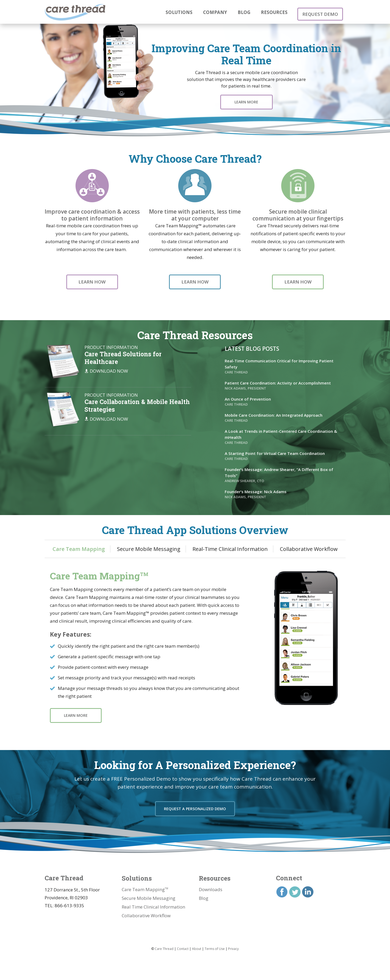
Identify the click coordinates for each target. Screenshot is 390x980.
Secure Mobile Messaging (149, 544)
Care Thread (164, 944)
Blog (244, 12)
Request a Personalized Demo (195, 807)
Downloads (211, 885)
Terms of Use (215, 944)
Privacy (233, 944)
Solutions (179, 12)
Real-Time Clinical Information (230, 544)
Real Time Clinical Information (153, 902)
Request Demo (322, 12)
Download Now (109, 367)
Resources (274, 12)
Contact (183, 944)
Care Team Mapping (79, 544)
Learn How (92, 282)
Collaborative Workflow (309, 544)
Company (215, 12)
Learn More (246, 102)
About (197, 944)
